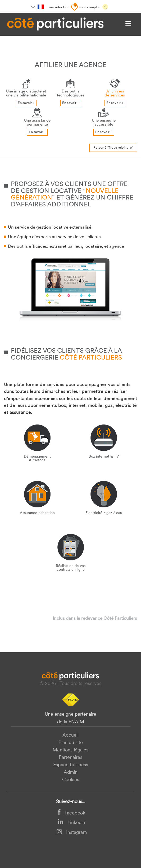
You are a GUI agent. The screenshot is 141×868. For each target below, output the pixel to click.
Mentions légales (70, 750)
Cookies (71, 780)
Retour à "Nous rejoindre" (113, 148)
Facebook (71, 813)
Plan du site (71, 743)
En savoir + (26, 103)
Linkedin (71, 823)
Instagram (72, 833)
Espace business (71, 765)
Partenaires (70, 758)
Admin (71, 772)
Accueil (70, 735)
